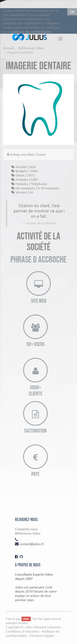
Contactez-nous (26, 529)
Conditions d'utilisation (22, 631)
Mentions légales (42, 635)
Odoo (26, 619)
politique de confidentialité (31, 31)
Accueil (8, 48)
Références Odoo (31, 48)
